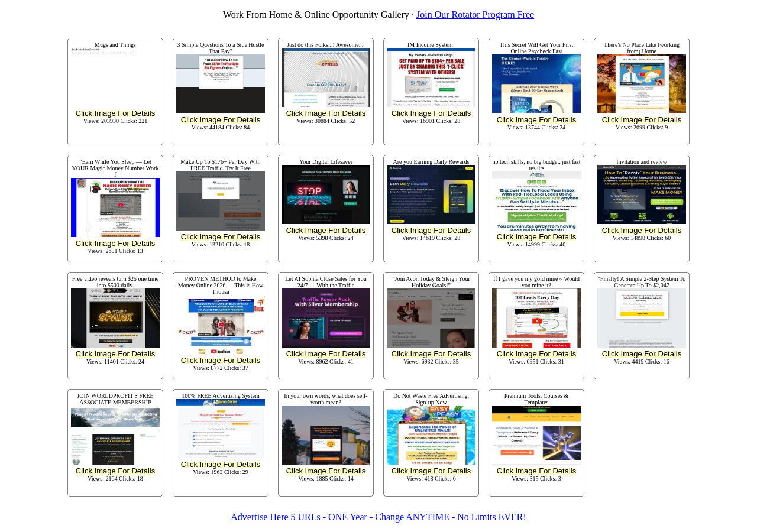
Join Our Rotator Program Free (475, 14)
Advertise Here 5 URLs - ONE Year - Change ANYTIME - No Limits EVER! (378, 517)
